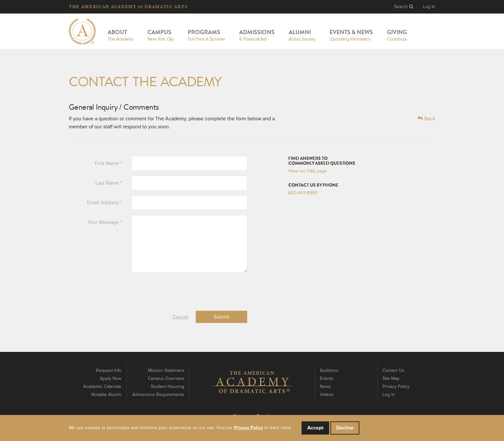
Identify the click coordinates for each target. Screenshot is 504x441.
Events (327, 379)
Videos (327, 395)
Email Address (104, 203)
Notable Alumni (106, 395)
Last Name (109, 183)
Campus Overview (166, 379)
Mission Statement (166, 371)
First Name (108, 163)
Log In (429, 7)
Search (404, 7)
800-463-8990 (303, 193)
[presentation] (198, 290)
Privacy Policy (396, 387)
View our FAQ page (308, 171)
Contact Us (393, 371)
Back (426, 119)
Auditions (329, 371)
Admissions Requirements (158, 395)
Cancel (180, 317)
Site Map (391, 379)
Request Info (109, 371)
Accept (315, 428)
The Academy (128, 7)
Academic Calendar (102, 387)
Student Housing (167, 387)
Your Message (105, 222)
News (325, 387)
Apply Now (111, 379)
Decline (345, 428)
